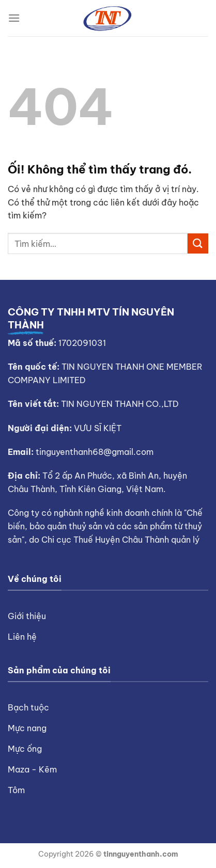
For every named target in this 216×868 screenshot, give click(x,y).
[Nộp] (198, 243)
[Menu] (14, 18)
